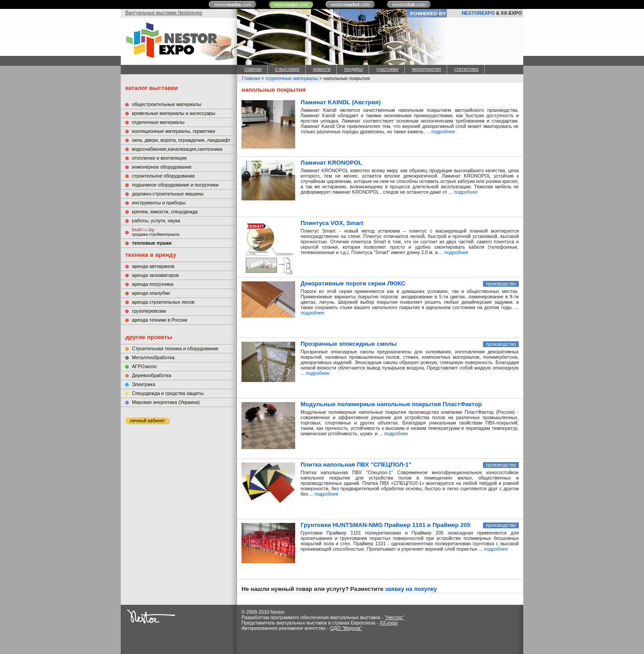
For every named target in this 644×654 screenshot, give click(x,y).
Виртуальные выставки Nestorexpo (164, 13)
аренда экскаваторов (155, 275)
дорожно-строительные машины (168, 194)
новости (322, 69)
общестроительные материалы (167, 104)
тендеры (353, 69)
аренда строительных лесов (163, 302)
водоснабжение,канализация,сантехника (177, 149)
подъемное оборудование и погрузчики (175, 185)
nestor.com (233, 4)
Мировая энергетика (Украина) (166, 402)
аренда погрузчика (153, 284)
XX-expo (389, 623)
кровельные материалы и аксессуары (174, 113)
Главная (251, 78)
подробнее (443, 132)
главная (253, 69)
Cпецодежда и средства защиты (168, 393)
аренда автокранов (153, 266)
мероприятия (426, 69)
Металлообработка (153, 357)
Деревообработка (152, 375)
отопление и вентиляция (159, 158)
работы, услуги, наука (156, 221)
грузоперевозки (149, 311)
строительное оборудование (163, 176)
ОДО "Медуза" (346, 628)
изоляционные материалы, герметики (174, 131)
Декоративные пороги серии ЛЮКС (353, 283)
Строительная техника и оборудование (175, 348)
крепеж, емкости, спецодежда (165, 212)
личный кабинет (147, 420)
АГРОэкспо (144, 366)
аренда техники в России (160, 320)
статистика (466, 69)
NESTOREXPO (478, 13)
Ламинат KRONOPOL (331, 163)
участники (387, 69)
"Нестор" (394, 617)
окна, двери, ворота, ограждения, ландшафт (181, 140)
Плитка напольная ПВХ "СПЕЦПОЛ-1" (356, 465)
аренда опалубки (151, 293)
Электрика (144, 384)
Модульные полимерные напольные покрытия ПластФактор (391, 404)
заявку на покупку (411, 589)
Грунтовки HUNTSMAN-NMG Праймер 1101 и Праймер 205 (386, 525)
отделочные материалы (158, 122)
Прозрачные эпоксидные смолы (349, 344)
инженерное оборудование (162, 167)
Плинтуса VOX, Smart (332, 223)
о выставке (287, 69)
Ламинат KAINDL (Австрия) (341, 102)
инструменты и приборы (159, 203)
